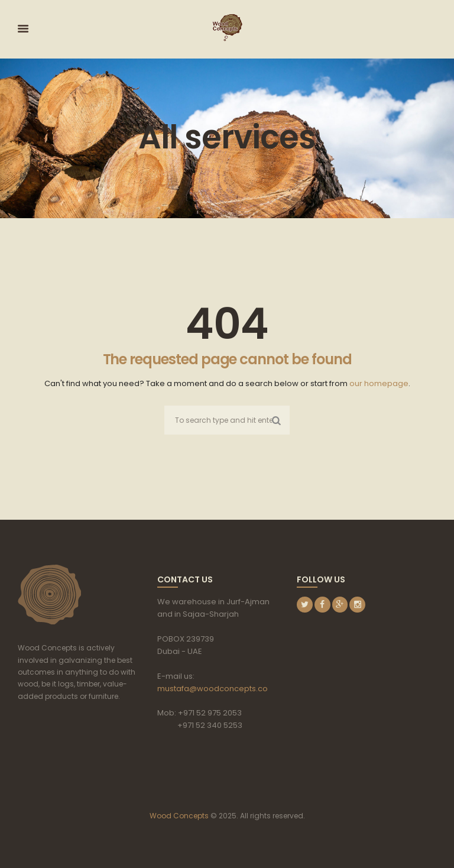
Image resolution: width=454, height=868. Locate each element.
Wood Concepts (179, 816)
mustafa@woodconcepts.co (213, 689)
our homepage (379, 383)
